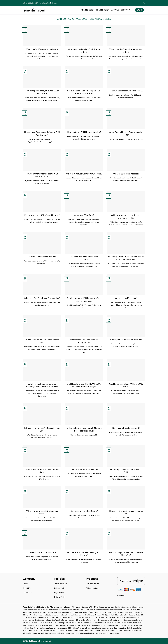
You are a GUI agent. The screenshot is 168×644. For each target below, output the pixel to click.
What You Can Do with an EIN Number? (42, 298)
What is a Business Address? (126, 174)
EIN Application (92, 588)
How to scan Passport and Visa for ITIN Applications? (42, 133)
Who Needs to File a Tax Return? (42, 552)
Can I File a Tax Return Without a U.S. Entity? (126, 385)
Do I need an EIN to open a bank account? (84, 258)
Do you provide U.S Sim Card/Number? (42, 215)
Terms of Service (61, 584)
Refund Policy (60, 597)
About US (115, 10)
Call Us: (30, 3)
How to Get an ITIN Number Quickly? (84, 132)
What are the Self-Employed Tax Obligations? (84, 341)
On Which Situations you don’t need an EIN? (42, 341)
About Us (27, 588)
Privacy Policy (60, 588)
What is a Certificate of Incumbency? (42, 49)
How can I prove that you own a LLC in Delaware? (42, 92)
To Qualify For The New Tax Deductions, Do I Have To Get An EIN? (126, 258)
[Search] (144, 3)
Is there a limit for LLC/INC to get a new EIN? (42, 429)
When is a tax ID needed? (126, 298)
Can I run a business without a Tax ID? (126, 91)
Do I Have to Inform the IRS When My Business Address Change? (84, 385)
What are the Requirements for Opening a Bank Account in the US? (42, 385)
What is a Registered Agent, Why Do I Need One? (126, 554)
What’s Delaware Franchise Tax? (84, 469)
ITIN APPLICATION (87, 10)
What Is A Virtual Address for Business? (84, 174)
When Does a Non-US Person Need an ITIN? (126, 133)
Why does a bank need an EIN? (42, 257)
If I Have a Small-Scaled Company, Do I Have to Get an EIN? (84, 92)
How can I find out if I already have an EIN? (126, 512)
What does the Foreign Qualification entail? (84, 51)
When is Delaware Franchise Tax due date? (42, 471)
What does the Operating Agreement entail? (126, 51)
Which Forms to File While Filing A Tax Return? (84, 554)
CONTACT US (126, 10)
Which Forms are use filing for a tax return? (42, 512)
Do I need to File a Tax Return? (84, 511)
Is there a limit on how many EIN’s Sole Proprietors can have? (84, 429)
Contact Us (27, 592)
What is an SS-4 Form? (84, 215)
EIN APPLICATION (103, 10)
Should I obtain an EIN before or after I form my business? (84, 299)
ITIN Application (92, 584)
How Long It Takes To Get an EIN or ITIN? (126, 471)
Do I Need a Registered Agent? (126, 428)
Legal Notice (59, 592)
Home (25, 584)
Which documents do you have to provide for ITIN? (126, 217)
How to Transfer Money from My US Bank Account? (42, 175)
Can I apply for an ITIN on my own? (126, 340)
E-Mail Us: (48, 3)
